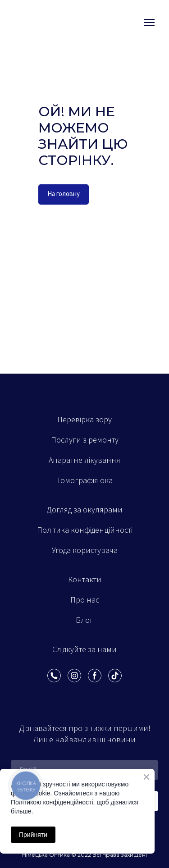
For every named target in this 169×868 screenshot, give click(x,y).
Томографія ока (85, 481)
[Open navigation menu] (149, 23)
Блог (84, 620)
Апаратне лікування (84, 460)
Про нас (85, 600)
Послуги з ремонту (85, 440)
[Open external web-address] (46, 23)
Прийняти (33, 835)
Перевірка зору (84, 420)
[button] (64, 194)
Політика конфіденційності (85, 530)
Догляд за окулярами (84, 510)
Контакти (85, 580)
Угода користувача (85, 550)
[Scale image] (48, 694)
